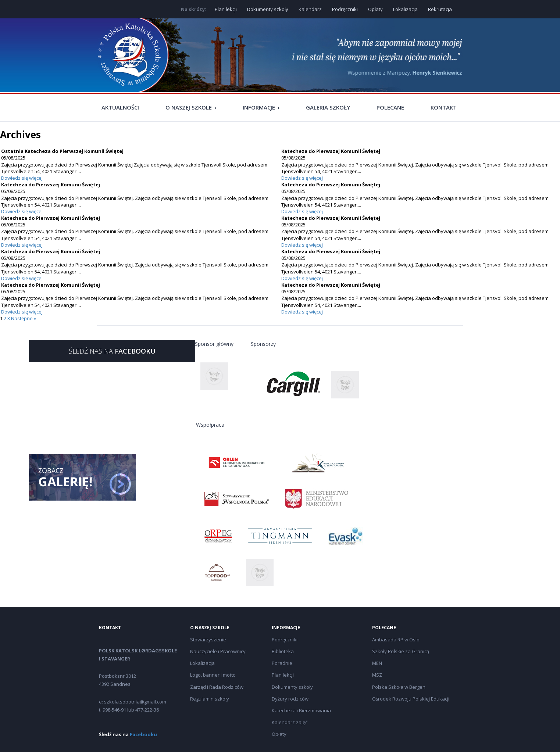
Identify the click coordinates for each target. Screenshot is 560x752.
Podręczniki (345, 9)
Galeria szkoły (328, 107)
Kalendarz (310, 9)
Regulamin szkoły (210, 699)
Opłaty (375, 9)
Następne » (24, 318)
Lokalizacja (405, 9)
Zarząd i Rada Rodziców (217, 687)
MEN (377, 663)
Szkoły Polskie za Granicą (401, 651)
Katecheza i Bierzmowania (301, 710)
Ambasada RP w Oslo (396, 640)
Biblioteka (283, 651)
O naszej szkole (189, 107)
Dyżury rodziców (290, 699)
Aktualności (120, 107)
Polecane (390, 107)
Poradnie (282, 663)
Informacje (259, 107)
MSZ (377, 675)
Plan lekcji (226, 9)
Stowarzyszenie (208, 640)
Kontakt (444, 107)
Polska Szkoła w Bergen (399, 687)
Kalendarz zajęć (290, 722)
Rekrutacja (440, 9)
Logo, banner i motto (213, 675)
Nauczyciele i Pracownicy (218, 651)
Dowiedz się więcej (22, 178)
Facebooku (143, 734)
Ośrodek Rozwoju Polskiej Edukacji (411, 699)
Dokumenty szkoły (268, 9)
